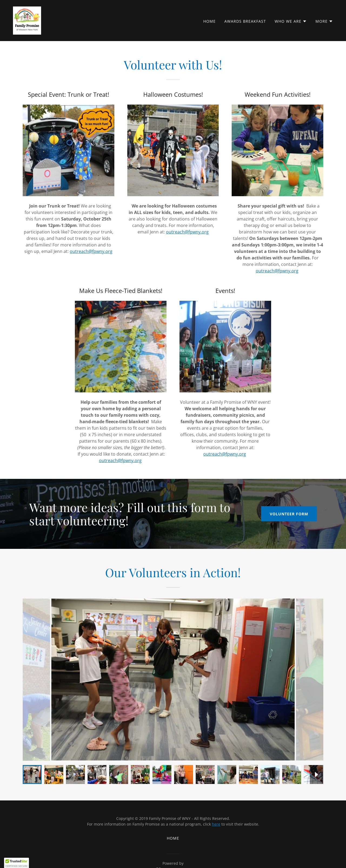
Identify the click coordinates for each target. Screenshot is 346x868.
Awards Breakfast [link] (245, 21)
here (216, 824)
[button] (291, 21)
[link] (27, 20)
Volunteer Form (289, 514)
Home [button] (173, 838)
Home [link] (209, 21)
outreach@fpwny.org (91, 251)
